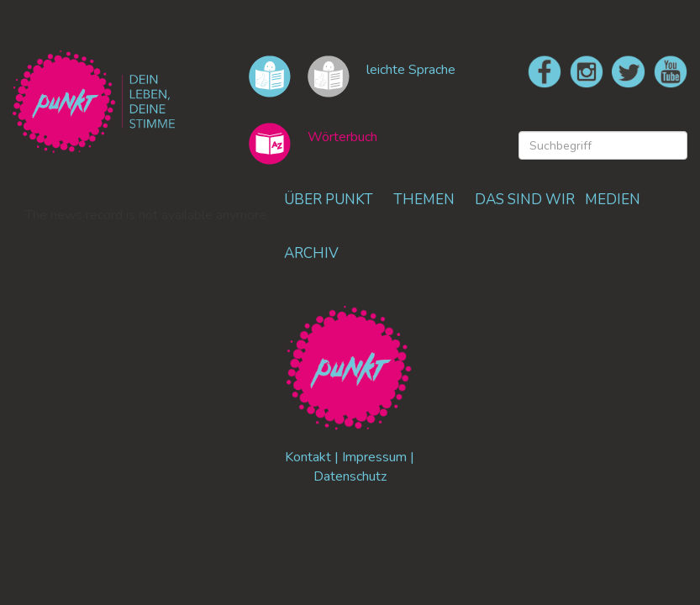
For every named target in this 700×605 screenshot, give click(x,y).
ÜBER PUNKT (329, 200)
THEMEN (424, 200)
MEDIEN (613, 200)
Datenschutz (350, 476)
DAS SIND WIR (525, 200)
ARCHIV (311, 253)
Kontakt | (313, 457)
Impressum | (378, 457)
